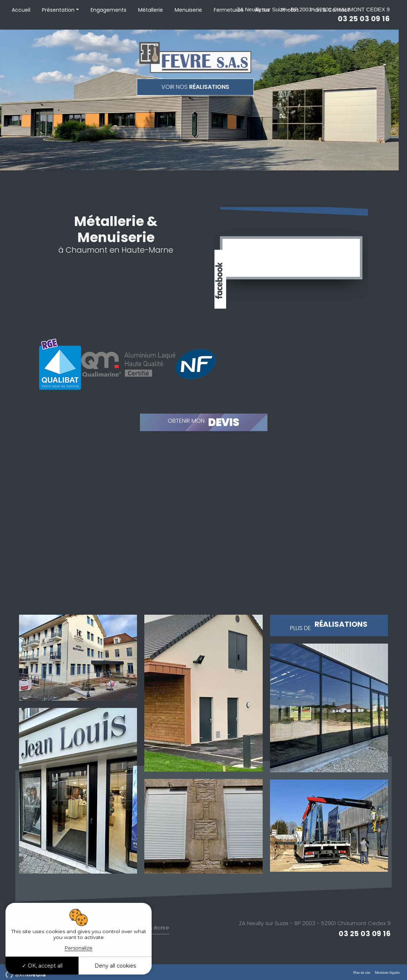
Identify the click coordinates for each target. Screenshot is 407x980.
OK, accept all (42, 966)
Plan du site (362, 973)
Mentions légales (387, 973)
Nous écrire (154, 928)
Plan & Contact (330, 10)
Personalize (79, 948)
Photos (290, 10)
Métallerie (151, 10)
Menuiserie (188, 10)
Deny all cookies (115, 966)
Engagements (109, 10)
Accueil (21, 10)
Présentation (58, 10)
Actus (262, 10)
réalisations (147, 87)
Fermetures (229, 10)
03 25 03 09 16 (365, 934)
